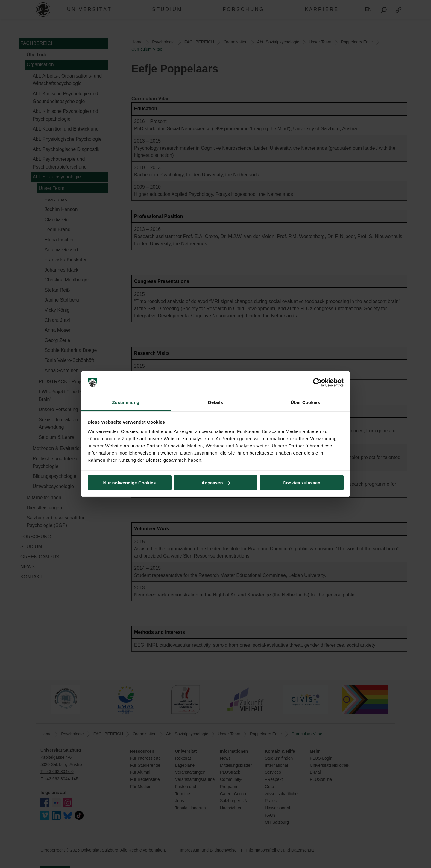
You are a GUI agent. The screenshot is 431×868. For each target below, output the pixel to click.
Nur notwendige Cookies (130, 483)
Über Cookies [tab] (305, 402)
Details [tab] (215, 402)
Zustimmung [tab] (126, 402)
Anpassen (216, 483)
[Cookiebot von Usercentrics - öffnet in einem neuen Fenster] (317, 383)
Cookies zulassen (302, 483)
